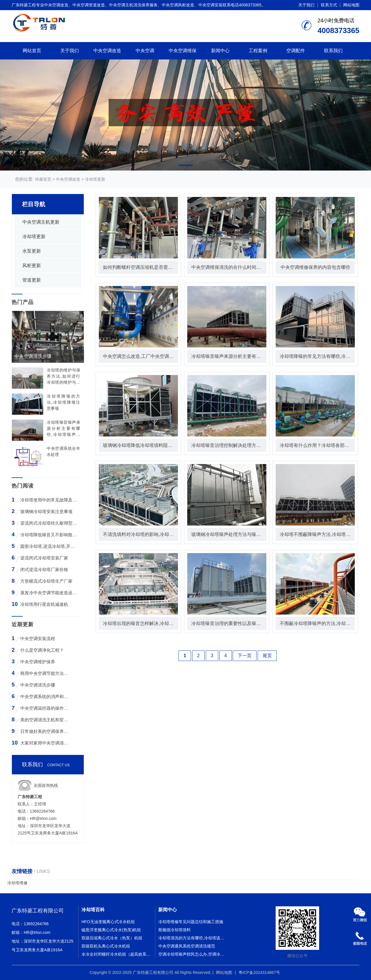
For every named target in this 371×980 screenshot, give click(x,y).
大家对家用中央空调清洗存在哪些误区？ (45, 743)
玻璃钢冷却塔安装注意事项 (46, 511)
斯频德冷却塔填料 (174, 930)
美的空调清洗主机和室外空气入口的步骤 (45, 720)
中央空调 (145, 51)
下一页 (245, 656)
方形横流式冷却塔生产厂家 (46, 581)
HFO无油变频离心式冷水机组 (108, 922)
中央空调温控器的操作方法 (45, 708)
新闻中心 (220, 51)
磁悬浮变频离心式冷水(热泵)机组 (111, 930)
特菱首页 (43, 179)
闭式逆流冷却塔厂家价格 (44, 569)
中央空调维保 (183, 51)
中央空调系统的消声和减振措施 (45, 696)
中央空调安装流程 (38, 638)
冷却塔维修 (17, 883)
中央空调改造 (107, 51)
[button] (186, 165)
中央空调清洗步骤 (38, 685)
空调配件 (296, 51)
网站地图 (351, 5)
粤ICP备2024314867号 (259, 972)
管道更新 (32, 280)
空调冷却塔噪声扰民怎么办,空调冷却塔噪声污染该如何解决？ (193, 954)
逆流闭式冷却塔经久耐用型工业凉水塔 (49, 523)
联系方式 (329, 5)
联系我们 (333, 51)
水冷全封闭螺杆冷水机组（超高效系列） (117, 954)
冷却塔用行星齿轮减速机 (44, 604)
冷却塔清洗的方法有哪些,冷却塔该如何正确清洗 (193, 938)
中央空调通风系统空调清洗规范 (187, 946)
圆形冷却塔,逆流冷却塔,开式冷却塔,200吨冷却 (49, 546)
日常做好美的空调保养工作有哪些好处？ (45, 731)
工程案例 (258, 51)
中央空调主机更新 (41, 222)
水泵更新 (32, 251)
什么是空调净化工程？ (42, 650)
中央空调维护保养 (38, 662)
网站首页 (32, 51)
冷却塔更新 (95, 179)
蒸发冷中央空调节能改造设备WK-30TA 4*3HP (49, 593)
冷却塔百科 (93, 910)
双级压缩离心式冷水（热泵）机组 (112, 938)
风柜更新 (32, 266)
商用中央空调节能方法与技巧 (45, 673)
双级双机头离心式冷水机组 (106, 946)
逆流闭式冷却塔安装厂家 (44, 558)
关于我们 (306, 5)
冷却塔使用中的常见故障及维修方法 (49, 500)
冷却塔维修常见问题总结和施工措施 (191, 922)
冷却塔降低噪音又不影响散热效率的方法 (49, 535)
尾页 (267, 656)
